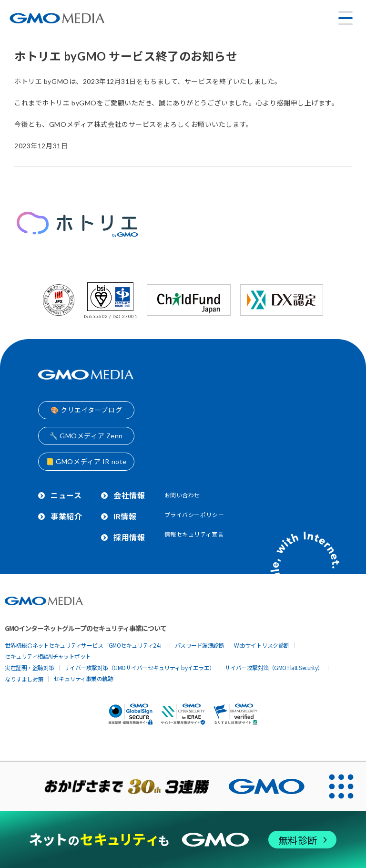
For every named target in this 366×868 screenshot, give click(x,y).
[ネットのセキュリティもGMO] (183, 840)
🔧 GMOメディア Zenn (86, 436)
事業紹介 (66, 516)
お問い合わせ (182, 495)
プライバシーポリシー (194, 515)
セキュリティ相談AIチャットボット (48, 656)
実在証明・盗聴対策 (30, 667)
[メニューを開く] (346, 18)
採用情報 (129, 537)
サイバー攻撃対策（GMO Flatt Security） (274, 667)
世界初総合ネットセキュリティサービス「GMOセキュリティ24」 (85, 645)
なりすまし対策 (24, 679)
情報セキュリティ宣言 (194, 534)
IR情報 (125, 516)
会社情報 (129, 495)
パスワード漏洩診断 (200, 645)
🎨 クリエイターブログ (86, 410)
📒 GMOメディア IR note (86, 461)
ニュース (66, 495)
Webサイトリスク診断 (262, 645)
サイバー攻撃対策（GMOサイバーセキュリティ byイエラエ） (140, 667)
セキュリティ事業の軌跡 (83, 678)
